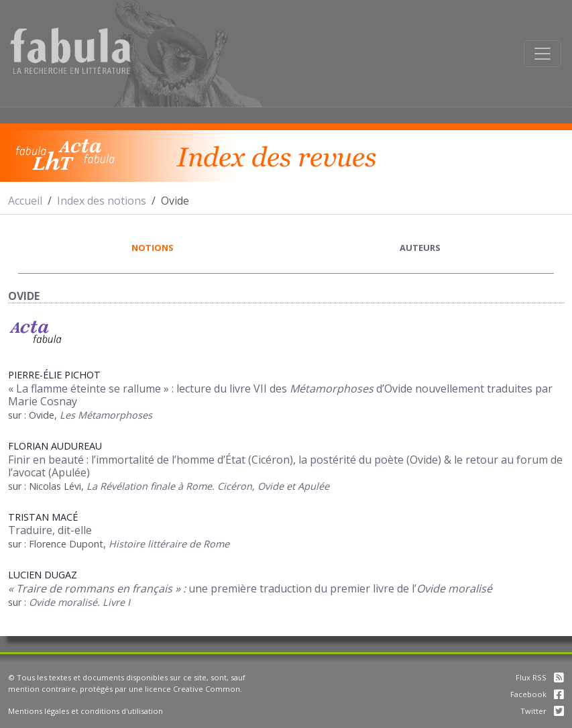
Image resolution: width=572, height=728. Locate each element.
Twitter (542, 711)
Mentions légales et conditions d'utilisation (85, 711)
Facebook (537, 694)
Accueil (25, 201)
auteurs (420, 248)
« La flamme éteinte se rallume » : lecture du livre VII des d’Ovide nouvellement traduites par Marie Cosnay (280, 395)
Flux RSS (540, 677)
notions (153, 248)
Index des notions (102, 201)
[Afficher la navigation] (542, 54)
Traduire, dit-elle (50, 530)
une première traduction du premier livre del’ (250, 588)
